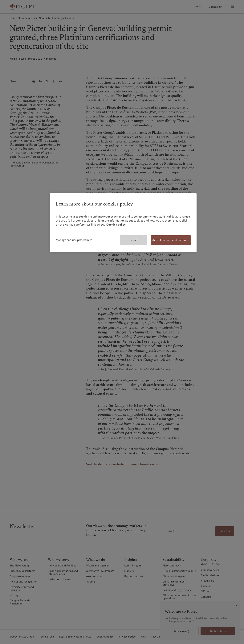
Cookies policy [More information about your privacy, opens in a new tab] (116, 225)
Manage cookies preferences (74, 240)
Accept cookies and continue (171, 240)
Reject (134, 240)
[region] (123, 223)
